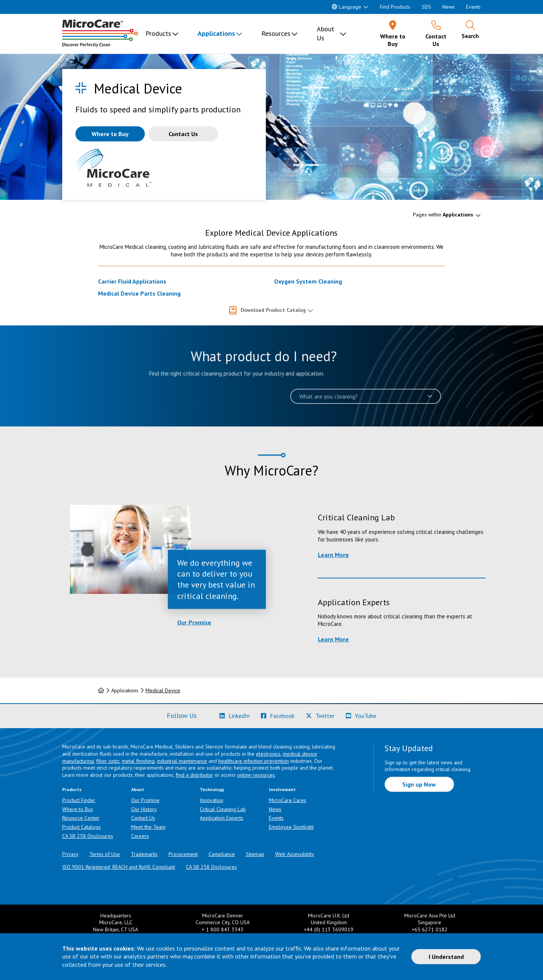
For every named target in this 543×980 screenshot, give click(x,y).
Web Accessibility (295, 854)
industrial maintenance (182, 761)
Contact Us (143, 818)
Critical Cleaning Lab (223, 809)
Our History (144, 809)
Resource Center (81, 818)
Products (158, 33)
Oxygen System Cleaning (308, 281)
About (138, 789)
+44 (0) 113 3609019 (329, 929)
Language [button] (347, 7)
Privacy (70, 854)
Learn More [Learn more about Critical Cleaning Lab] (422, 555)
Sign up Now (419, 784)
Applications (216, 33)
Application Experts (222, 818)
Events (473, 7)
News (449, 7)
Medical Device (163, 690)
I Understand (446, 957)
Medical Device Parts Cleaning (139, 293)
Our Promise (194, 663)
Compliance (222, 854)
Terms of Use (105, 854)
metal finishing (138, 761)
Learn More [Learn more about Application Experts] (422, 639)
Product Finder (79, 800)
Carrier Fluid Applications (132, 281)
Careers (140, 836)
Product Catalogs (81, 827)
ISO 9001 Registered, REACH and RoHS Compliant (119, 867)
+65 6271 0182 (430, 929)
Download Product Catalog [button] (273, 310)
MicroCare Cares (288, 800)
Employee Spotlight (291, 827)
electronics (268, 754)
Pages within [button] (443, 215)
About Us (325, 33)
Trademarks (144, 854)
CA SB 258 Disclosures (88, 836)
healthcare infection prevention (254, 761)
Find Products (395, 7)
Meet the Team (148, 827)
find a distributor (194, 775)
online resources (256, 775)
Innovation (212, 800)
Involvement (282, 789)
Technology (212, 789)
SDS (426, 7)
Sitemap (255, 854)
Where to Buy (78, 809)
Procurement (183, 854)
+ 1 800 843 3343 (223, 929)
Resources (276, 33)
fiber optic (108, 761)
